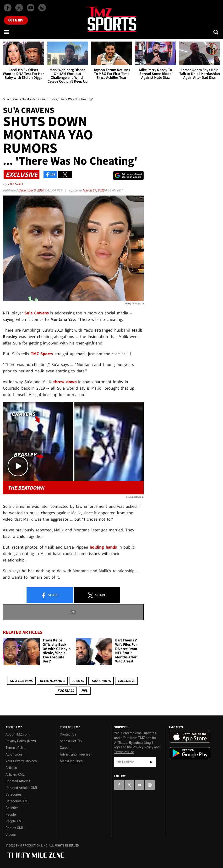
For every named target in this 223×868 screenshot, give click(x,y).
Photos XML (15, 828)
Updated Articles (18, 781)
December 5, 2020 (31, 190)
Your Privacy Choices (21, 761)
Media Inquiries (71, 761)
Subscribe (151, 762)
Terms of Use (15, 748)
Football (66, 691)
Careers (65, 748)
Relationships (52, 681)
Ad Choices (14, 754)
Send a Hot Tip (71, 741)
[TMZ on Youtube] (31, 8)
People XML (14, 821)
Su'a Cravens (21, 681)
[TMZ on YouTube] (140, 785)
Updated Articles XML (22, 788)
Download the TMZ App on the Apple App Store (190, 737)
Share (50, 595)
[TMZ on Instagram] (42, 8)
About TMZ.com (18, 734)
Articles (11, 768)
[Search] (216, 32)
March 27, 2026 (94, 190)
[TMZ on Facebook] (8, 8)
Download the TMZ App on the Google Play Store (190, 753)
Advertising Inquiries (75, 754)
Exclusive (126, 681)
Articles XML (15, 774)
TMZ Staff (15, 184)
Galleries (12, 808)
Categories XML (17, 801)
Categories (14, 794)
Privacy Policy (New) (21, 741)
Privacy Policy (143, 747)
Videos (11, 835)
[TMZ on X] (19, 8)
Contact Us (68, 734)
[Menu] (7, 32)
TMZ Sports (42, 354)
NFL (84, 691)
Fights (78, 681)
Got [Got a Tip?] (16, 20)
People (11, 815)
